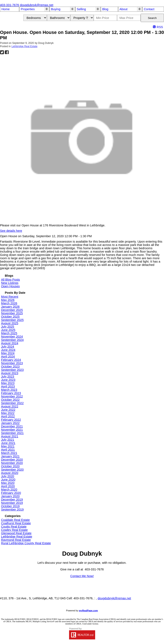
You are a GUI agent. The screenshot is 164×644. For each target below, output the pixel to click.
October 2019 (10, 506)
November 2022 (12, 396)
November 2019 (12, 503)
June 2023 (8, 380)
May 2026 (8, 300)
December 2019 (12, 500)
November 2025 (12, 313)
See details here (11, 231)
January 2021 (10, 456)
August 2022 (10, 406)
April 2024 (8, 357)
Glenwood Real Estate (16, 533)
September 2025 (12, 320)
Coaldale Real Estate (15, 520)
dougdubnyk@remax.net (114, 598)
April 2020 (8, 486)
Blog (105, 9)
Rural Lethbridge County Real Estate (26, 543)
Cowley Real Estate (14, 530)
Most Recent (10, 297)
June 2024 (8, 350)
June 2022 (8, 410)
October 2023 (10, 366)
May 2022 (8, 413)
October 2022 (10, 400)
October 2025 (10, 317)
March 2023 (9, 390)
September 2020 (12, 470)
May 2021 (8, 446)
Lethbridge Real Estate (24, 46)
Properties (28, 9)
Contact (149, 9)
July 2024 (8, 347)
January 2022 (10, 423)
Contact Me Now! (82, 576)
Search (152, 18)
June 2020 (8, 480)
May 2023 (8, 383)
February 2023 (11, 393)
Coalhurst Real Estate (16, 523)
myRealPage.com (88, 611)
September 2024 (12, 340)
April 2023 (8, 386)
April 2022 (8, 416)
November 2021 (12, 430)
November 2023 (12, 363)
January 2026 (10, 307)
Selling (81, 9)
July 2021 (8, 440)
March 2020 (9, 490)
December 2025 (12, 310)
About (124, 9)
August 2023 (10, 373)
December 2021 (12, 426)
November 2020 (12, 463)
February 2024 (11, 360)
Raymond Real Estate (16, 540)
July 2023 (8, 376)
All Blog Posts (10, 280)
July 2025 (8, 327)
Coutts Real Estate (14, 527)
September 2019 (12, 510)
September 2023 (12, 370)
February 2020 (11, 493)
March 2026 (9, 303)
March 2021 (9, 453)
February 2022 (11, 420)
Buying (56, 9)
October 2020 (10, 466)
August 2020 (10, 473)
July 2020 (8, 476)
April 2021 (8, 450)
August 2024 (10, 343)
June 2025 (8, 330)
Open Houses (10, 286)
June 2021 (8, 443)
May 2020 (8, 483)
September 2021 (12, 433)
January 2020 (10, 496)
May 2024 (8, 353)
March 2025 (9, 333)
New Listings (10, 283)
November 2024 (12, 337)
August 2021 (10, 436)
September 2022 (12, 403)
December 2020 (12, 460)
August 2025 (10, 323)
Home (6, 9)
